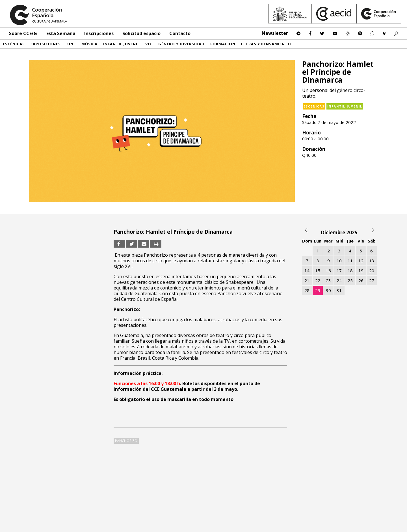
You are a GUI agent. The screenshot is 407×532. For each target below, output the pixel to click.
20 (372, 271)
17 (339, 271)
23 (328, 280)
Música (89, 44)
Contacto (180, 33)
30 (328, 290)
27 (372, 280)
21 (307, 280)
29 (318, 290)
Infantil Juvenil (121, 44)
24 (339, 280)
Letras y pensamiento (266, 44)
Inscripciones (99, 33)
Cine (71, 44)
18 (350, 271)
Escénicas (14, 44)
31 (339, 290)
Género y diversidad (181, 44)
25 (350, 280)
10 (339, 261)
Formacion (223, 44)
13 (372, 261)
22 (318, 280)
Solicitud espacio (141, 33)
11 (350, 261)
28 (307, 290)
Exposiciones (46, 44)
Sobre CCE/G (23, 33)
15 (318, 271)
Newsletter (275, 33)
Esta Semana (61, 33)
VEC (149, 44)
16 (328, 271)
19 (361, 271)
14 (307, 271)
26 (361, 280)
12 (361, 261)
